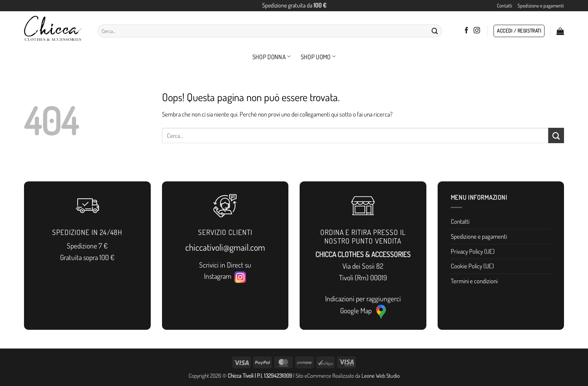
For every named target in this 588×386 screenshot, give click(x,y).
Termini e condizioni (474, 281)
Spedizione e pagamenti (541, 5)
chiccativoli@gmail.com (225, 247)
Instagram (225, 276)
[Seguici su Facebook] (466, 31)
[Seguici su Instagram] (477, 31)
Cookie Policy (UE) (472, 266)
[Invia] (435, 31)
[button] (519, 31)
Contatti (505, 5)
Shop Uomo (318, 57)
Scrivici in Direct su (225, 265)
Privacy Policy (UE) (473, 251)
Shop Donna (272, 57)
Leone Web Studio (381, 376)
